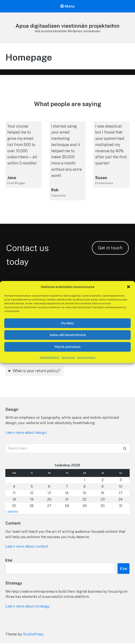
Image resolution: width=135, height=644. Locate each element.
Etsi (9, 561)
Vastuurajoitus (86, 357)
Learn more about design (27, 433)
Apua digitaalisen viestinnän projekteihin (67, 26)
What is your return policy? (36, 371)
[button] (129, 287)
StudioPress (33, 635)
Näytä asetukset (68, 347)
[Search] (125, 449)
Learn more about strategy (28, 607)
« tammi (12, 512)
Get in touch (110, 248)
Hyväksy (67, 323)
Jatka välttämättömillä (68, 335)
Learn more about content (27, 547)
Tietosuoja (68, 357)
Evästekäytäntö (50, 357)
